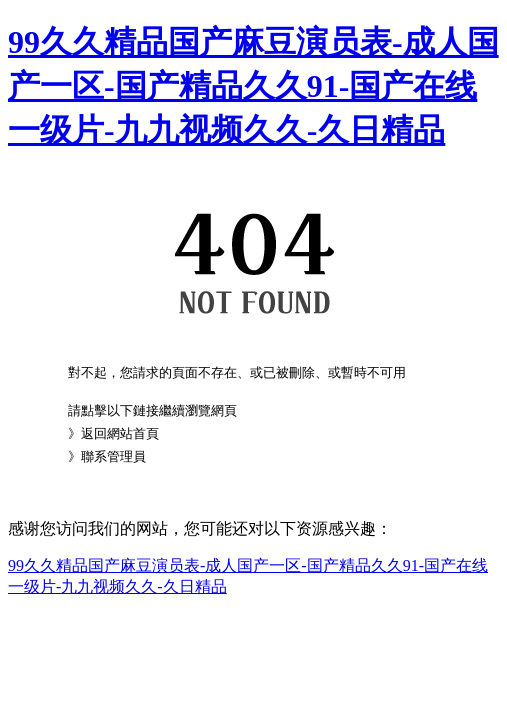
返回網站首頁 (120, 433)
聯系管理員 (113, 456)
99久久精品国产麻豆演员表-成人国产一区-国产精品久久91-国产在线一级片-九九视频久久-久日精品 (253, 86)
